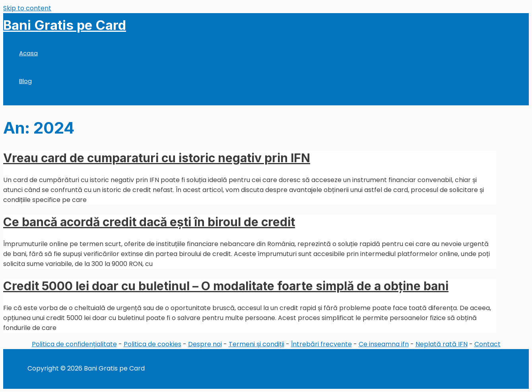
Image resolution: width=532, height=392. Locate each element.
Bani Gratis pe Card (65, 25)
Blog (25, 81)
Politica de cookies (152, 344)
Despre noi (205, 344)
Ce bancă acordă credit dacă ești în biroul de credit (149, 222)
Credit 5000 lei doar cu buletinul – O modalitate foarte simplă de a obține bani (226, 286)
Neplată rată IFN (442, 344)
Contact (487, 344)
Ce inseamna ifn (384, 344)
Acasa (28, 53)
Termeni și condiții (256, 344)
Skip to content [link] (27, 8)
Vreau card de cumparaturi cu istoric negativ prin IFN (157, 158)
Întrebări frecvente (321, 344)
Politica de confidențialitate (74, 344)
